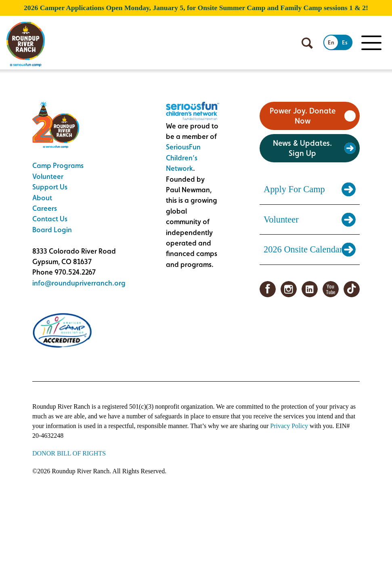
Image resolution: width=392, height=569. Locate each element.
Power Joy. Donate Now (303, 116)
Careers (45, 208)
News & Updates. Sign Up (302, 148)
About (42, 198)
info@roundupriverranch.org (79, 283)
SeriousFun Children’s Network (183, 157)
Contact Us (50, 219)
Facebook (268, 289)
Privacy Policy (289, 426)
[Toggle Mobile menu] (371, 43)
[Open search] (307, 43)
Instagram (289, 289)
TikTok (352, 289)
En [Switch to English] (331, 42)
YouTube (331, 289)
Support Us (50, 187)
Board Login (52, 230)
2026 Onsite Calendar (303, 249)
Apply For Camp (294, 189)
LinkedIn (310, 289)
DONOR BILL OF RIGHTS (69, 453)
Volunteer (48, 176)
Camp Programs (58, 165)
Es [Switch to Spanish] (345, 42)
